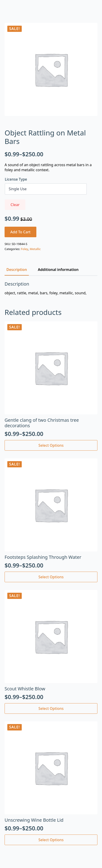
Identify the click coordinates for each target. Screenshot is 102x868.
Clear (15, 205)
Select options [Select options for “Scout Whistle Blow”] (51, 708)
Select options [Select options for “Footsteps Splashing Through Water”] (51, 577)
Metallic (35, 249)
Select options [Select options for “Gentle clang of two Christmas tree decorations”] (51, 445)
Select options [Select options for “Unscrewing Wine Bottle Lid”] (51, 840)
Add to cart (20, 232)
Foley (24, 249)
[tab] (17, 270)
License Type (16, 179)
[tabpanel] (51, 288)
